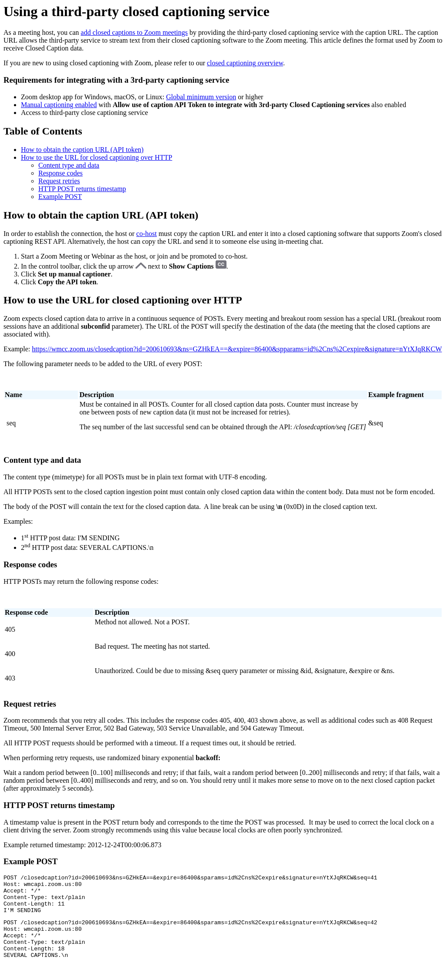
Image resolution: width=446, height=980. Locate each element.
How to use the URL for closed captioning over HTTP (96, 157)
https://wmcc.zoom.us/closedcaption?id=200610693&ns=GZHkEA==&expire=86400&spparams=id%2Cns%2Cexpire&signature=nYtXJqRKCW (237, 349)
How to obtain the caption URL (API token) (82, 150)
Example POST (60, 197)
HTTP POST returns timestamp (82, 189)
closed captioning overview (245, 63)
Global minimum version (201, 97)
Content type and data (69, 165)
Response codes (61, 173)
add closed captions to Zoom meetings (134, 32)
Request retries (59, 181)
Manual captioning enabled (59, 105)
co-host (147, 234)
